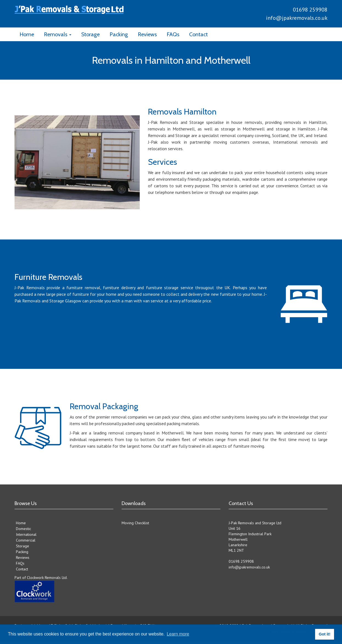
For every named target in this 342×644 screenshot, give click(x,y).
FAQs (173, 34)
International (26, 534)
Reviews (147, 34)
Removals (58, 34)
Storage (90, 34)
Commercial (26, 540)
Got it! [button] (324, 634)
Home (27, 34)
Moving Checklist (135, 523)
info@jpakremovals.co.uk (297, 18)
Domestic (23, 529)
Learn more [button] (178, 634)
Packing (119, 34)
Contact (198, 34)
